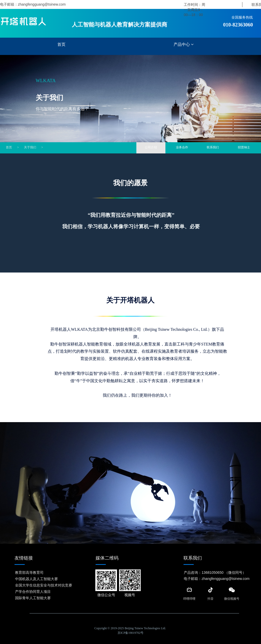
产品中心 (184, 44)
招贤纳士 (244, 147)
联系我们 (213, 147)
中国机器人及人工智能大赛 (36, 579)
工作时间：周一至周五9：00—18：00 (194, 10)
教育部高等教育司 (29, 572)
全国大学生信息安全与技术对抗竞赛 (44, 585)
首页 (61, 44)
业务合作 (182, 147)
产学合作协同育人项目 (33, 591)
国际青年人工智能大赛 (33, 598)
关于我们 (30, 147)
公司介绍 (151, 147)
